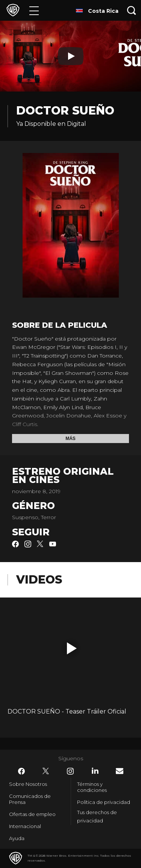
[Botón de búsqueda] (132, 10)
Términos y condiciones (92, 787)
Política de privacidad (104, 802)
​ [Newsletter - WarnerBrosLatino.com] (120, 771)
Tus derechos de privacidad (97, 817)
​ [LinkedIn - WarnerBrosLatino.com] (95, 771)
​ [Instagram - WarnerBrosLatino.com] (70, 771)
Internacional (25, 826)
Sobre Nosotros (28, 784)
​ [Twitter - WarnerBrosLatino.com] (46, 771)
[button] (72, 648)
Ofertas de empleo (32, 814)
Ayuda (17, 838)
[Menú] (34, 10)
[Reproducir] (71, 56)
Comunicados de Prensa (30, 799)
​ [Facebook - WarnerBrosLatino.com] (21, 771)
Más (70, 439)
